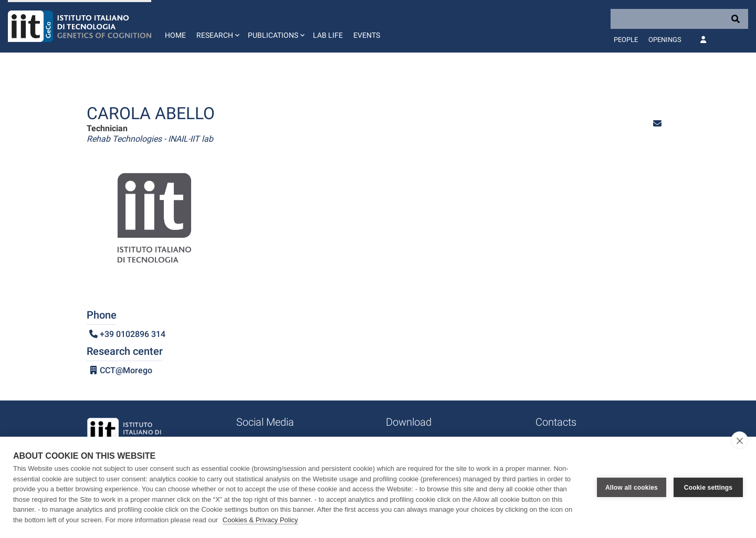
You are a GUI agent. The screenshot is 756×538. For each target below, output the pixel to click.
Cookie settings (708, 488)
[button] (217, 26)
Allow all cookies (632, 488)
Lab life (328, 35)
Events (367, 35)
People (626, 40)
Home (175, 35)
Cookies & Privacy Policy (260, 520)
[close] (739, 440)
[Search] (679, 19)
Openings (665, 40)
